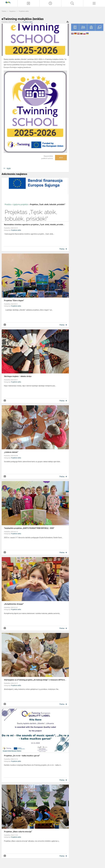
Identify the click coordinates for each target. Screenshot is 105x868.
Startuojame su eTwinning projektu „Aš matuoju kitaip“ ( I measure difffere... (35, 680)
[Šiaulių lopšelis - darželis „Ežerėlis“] (9, 2)
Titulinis (4, 11)
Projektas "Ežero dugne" (14, 301)
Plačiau (62, 249)
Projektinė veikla (24, 11)
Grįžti (9, 168)
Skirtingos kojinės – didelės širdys (18, 376)
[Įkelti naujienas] (29, 3)
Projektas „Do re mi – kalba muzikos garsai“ (22, 756)
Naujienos (13, 11)
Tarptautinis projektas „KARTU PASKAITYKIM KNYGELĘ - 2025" (29, 528)
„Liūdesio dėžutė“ (11, 452)
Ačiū (61, 158)
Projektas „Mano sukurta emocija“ (18, 832)
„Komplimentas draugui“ (14, 604)
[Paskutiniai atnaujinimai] (50, 3)
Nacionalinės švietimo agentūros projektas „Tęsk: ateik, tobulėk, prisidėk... (34, 225)
